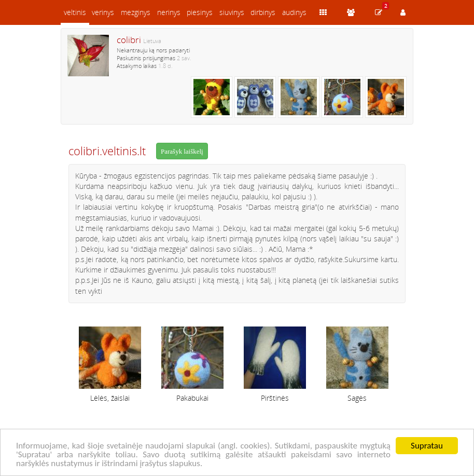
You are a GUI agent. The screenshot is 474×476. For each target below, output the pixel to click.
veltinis (75, 12)
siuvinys (232, 12)
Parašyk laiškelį (182, 151)
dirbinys (263, 12)
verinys (103, 12)
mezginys (136, 12)
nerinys (169, 12)
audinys (294, 12)
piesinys (200, 12)
